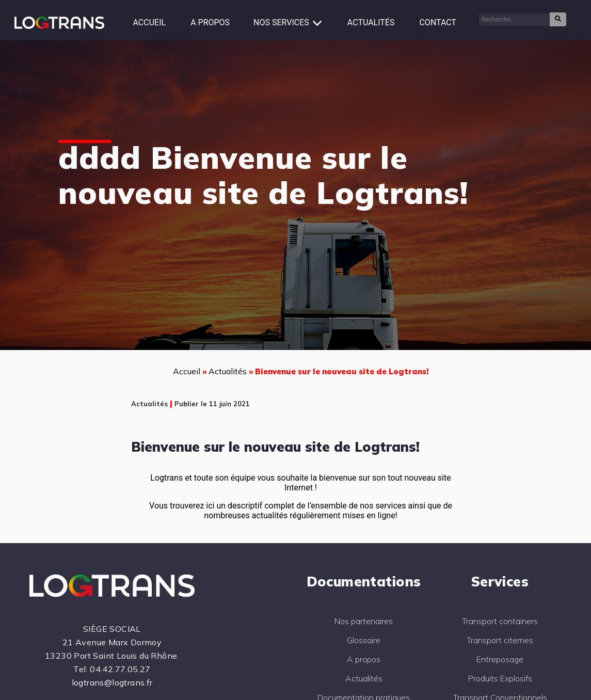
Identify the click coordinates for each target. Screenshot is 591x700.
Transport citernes (500, 640)
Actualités (371, 22)
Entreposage (500, 659)
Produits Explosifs (500, 678)
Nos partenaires (364, 621)
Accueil (150, 22)
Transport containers (500, 621)
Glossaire (364, 640)
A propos (210, 22)
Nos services (281, 22)
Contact (438, 22)
